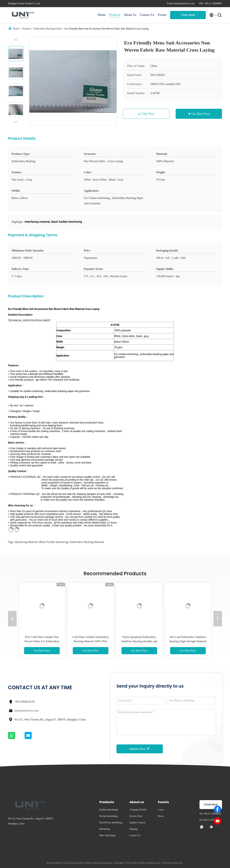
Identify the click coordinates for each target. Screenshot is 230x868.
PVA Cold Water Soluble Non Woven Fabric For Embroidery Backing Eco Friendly (42, 641)
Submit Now (140, 749)
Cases (161, 810)
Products (115, 15)
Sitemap (134, 829)
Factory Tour (136, 816)
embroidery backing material (87, 542)
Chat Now (188, 15)
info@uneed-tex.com (26, 711)
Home (102, 15)
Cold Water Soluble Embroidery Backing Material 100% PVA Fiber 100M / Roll (91, 641)
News (161, 816)
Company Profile (138, 810)
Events (162, 15)
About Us (130, 15)
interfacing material (26, 542)
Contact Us (147, 15)
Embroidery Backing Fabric (48, 29)
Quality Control (137, 823)
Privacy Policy (54, 863)
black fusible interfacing (54, 542)
